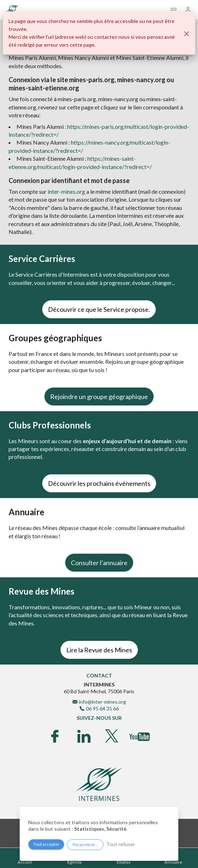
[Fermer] (187, 34)
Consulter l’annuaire (99, 563)
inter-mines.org (66, 191)
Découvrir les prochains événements (99, 483)
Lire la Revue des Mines (99, 650)
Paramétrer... (85, 844)
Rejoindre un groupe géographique (99, 397)
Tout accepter (46, 844)
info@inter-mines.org (102, 702)
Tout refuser (121, 844)
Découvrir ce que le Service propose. (99, 309)
